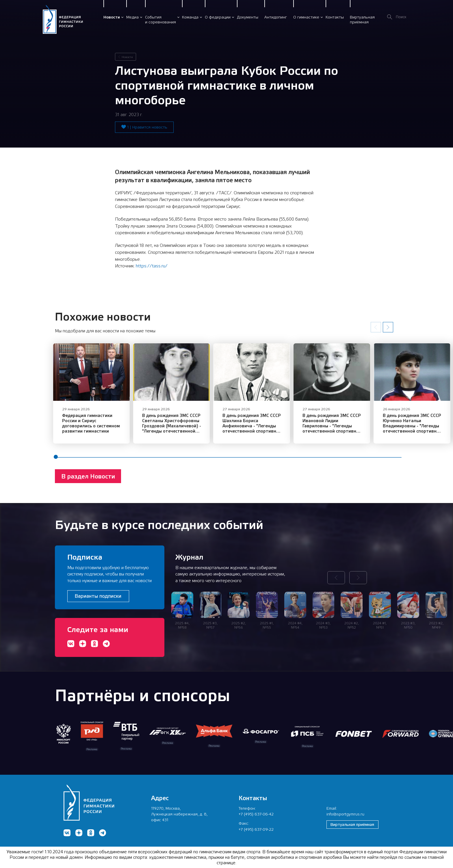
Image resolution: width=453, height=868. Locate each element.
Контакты (335, 17)
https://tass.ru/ (152, 266)
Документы (248, 17)
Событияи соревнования (160, 19)
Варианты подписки (98, 596)
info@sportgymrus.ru (345, 814)
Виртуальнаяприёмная (362, 19)
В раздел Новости (88, 482)
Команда (190, 17)
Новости (112, 17)
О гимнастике (306, 17)
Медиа (132, 17)
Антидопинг (276, 17)
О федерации (218, 17)
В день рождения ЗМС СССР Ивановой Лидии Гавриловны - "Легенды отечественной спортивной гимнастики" (357, 428)
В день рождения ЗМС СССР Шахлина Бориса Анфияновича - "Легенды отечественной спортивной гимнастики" (270, 428)
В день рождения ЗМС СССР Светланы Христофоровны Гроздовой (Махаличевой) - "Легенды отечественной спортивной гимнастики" (179, 431)
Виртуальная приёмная (352, 824)
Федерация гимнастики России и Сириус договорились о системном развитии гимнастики (95, 428)
